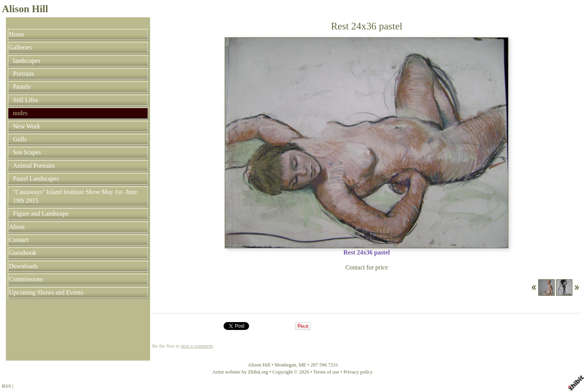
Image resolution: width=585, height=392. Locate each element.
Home (17, 34)
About (17, 227)
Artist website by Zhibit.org (240, 372)
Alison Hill (25, 9)
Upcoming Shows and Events (46, 292)
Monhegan (285, 365)
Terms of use (326, 372)
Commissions (26, 279)
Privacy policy (358, 372)
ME (302, 365)
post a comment (197, 346)
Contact (19, 240)
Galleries (20, 47)
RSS (6, 386)
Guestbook (23, 253)
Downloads (23, 266)
